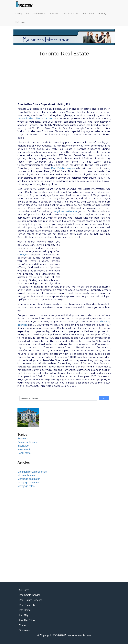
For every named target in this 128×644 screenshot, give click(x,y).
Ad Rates (24, 590)
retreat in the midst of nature (35, 119)
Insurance (23, 446)
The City (102, 14)
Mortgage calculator (29, 479)
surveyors (23, 255)
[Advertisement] (64, 79)
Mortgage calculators (29, 483)
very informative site (65, 211)
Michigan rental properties (32, 472)
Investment (24, 449)
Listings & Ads (22, 14)
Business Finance (27, 442)
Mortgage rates (26, 486)
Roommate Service (30, 595)
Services (54, 14)
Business (23, 439)
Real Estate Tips (70, 14)
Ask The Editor (27, 620)
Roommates (40, 14)
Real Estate (24, 453)
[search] (58, 398)
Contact (23, 625)
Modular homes (26, 475)
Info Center (88, 14)
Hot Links (20, 22)
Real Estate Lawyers (63, 168)
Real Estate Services (31, 600)
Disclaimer (25, 630)
